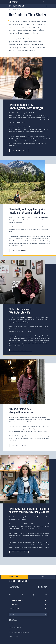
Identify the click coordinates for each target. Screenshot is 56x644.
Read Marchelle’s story (21, 350)
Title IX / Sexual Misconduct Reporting (19, 633)
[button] (44, 2)
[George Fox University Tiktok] (34, 594)
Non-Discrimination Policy (16, 630)
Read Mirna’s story (19, 552)
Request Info (14, 577)
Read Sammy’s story (19, 250)
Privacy (11, 625)
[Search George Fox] (27, 615)
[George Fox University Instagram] (22, 595)
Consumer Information (15, 627)
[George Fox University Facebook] (10, 594)
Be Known (14, 620)
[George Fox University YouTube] (46, 594)
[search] (46, 615)
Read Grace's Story (19, 150)
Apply (42, 577)
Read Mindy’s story (19, 445)
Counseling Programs (17, 6)
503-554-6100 (42, 587)
